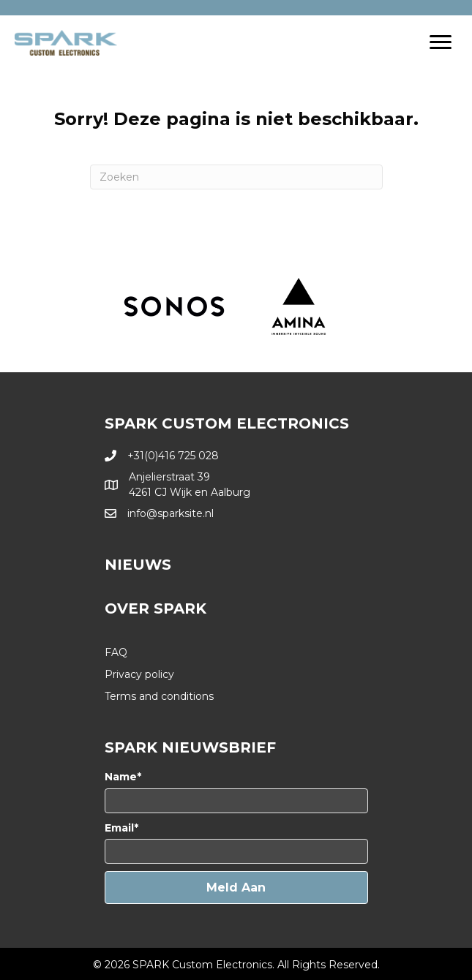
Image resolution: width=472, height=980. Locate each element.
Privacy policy (139, 674)
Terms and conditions (159, 696)
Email (119, 828)
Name (121, 777)
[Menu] (441, 42)
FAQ (116, 652)
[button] (236, 887)
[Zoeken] (236, 177)
